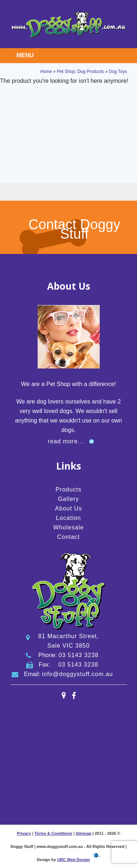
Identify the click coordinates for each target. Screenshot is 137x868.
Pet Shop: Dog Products (81, 72)
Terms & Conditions (53, 833)
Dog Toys (118, 72)
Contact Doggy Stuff (74, 229)
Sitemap (83, 833)
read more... (66, 441)
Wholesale (69, 527)
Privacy (24, 833)
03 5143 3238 (79, 655)
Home (46, 72)
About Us (69, 508)
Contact (68, 537)
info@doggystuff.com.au (78, 674)
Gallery (69, 499)
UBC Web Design (73, 860)
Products (68, 489)
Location (68, 518)
